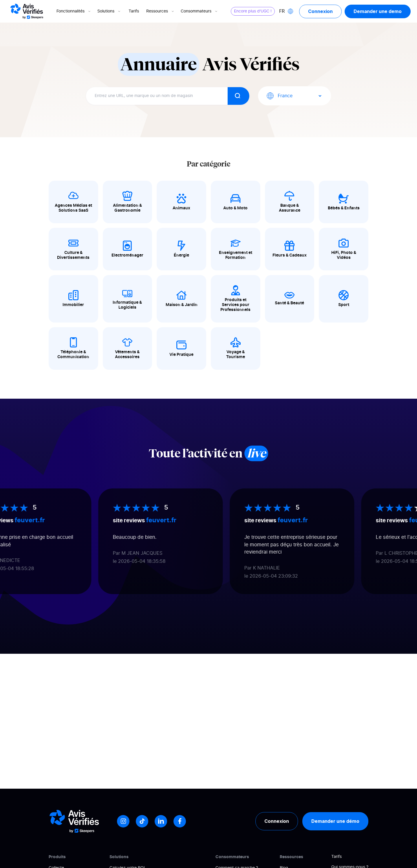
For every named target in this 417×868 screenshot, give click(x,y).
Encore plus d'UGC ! (253, 11)
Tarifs (134, 11)
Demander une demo (378, 11)
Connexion (320, 11)
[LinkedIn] (161, 821)
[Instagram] (123, 821)
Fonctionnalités (74, 11)
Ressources (161, 11)
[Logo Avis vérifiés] (27, 11)
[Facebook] (180, 821)
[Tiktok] (142, 821)
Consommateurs (200, 11)
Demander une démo (335, 821)
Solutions (109, 11)
